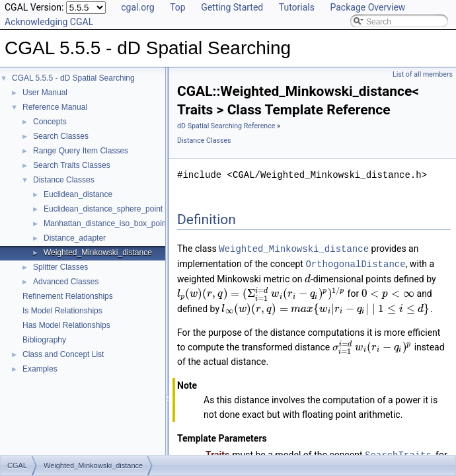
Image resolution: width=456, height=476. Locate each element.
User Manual (45, 93)
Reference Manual (55, 107)
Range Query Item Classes (81, 151)
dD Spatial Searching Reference (226, 126)
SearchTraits (398, 453)
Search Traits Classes (72, 165)
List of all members (423, 74)
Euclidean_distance (78, 194)
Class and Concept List (63, 354)
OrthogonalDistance (355, 263)
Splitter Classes (60, 267)
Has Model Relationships (66, 325)
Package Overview (367, 7)
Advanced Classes (66, 282)
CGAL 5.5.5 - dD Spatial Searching (73, 78)
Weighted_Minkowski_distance (98, 253)
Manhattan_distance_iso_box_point (106, 223)
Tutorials (297, 7)
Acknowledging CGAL (49, 22)
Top (178, 7)
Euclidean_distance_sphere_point (103, 209)
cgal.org (137, 7)
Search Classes (61, 136)
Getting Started (232, 7)
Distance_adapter (75, 238)
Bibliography (44, 340)
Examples (40, 369)
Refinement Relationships (68, 296)
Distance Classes (64, 180)
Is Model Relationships (62, 311)
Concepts (50, 122)
